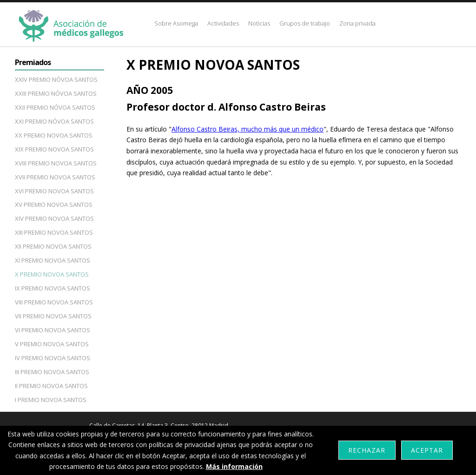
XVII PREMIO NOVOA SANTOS (55, 177)
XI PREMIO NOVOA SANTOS (53, 260)
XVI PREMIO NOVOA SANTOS (54, 191)
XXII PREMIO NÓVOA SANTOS (55, 107)
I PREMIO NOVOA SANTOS (51, 400)
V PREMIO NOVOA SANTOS (52, 344)
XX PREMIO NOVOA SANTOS (54, 135)
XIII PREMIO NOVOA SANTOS (54, 232)
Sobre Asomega (176, 23)
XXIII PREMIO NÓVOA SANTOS (56, 93)
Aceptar (427, 450)
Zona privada (357, 23)
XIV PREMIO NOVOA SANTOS (54, 218)
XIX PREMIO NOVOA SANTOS (54, 149)
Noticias (259, 23)
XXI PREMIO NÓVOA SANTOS (54, 121)
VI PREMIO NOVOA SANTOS (53, 330)
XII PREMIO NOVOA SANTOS (53, 246)
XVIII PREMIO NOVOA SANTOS (56, 163)
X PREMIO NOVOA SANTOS (52, 274)
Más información (234, 466)
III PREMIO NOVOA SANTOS (52, 372)
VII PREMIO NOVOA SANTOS (53, 316)
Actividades (223, 23)
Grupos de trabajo (305, 23)
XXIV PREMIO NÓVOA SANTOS (56, 79)
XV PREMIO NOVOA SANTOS (54, 205)
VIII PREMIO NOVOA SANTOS (54, 302)
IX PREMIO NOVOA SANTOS (53, 288)
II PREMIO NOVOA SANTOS (51, 386)
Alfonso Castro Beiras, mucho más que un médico (248, 129)
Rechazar (367, 450)
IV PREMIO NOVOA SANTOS (53, 358)
